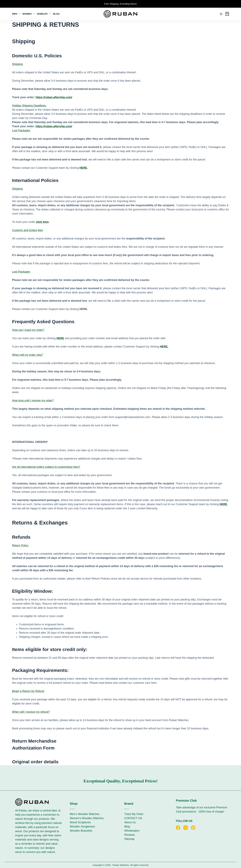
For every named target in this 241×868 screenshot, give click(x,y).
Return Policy (20, 545)
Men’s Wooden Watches (85, 814)
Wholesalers (132, 831)
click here (42, 222)
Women (29, 14)
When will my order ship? (27, 355)
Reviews (130, 835)
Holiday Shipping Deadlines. (29, 106)
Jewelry (44, 14)
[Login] (221, 14)
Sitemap (129, 839)
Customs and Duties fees (27, 230)
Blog (56, 14)
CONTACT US (133, 818)
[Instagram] (186, 828)
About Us (130, 822)
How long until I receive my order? (33, 400)
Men (17, 14)
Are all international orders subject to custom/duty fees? (46, 467)
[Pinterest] (193, 828)
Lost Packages (21, 130)
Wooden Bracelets (81, 831)
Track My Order (134, 814)
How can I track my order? (28, 330)
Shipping (17, 64)
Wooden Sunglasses (82, 827)
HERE (83, 168)
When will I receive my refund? (31, 712)
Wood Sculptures (80, 822)
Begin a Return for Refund (28, 691)
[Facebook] (178, 828)
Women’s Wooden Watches (87, 818)
